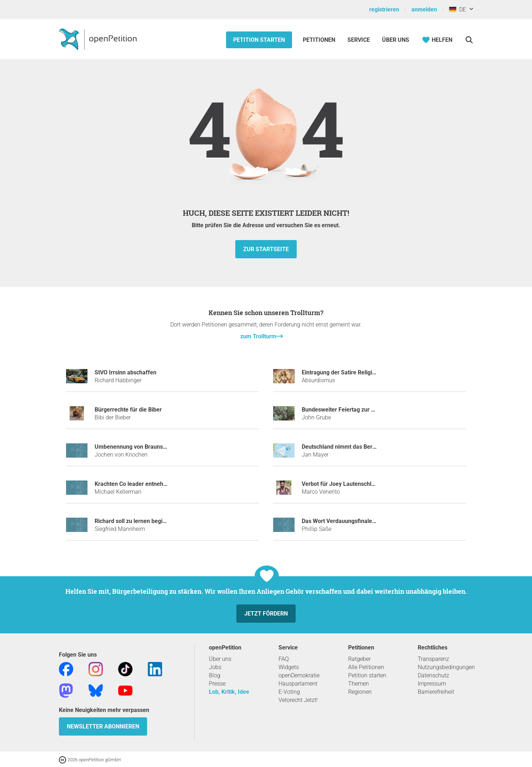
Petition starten (259, 40)
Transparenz (433, 659)
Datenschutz (433, 675)
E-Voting (289, 692)
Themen (358, 684)
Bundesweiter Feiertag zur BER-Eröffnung (355, 410)
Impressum (432, 684)
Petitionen (320, 40)
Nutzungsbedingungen (446, 667)
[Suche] (469, 40)
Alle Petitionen (366, 667)
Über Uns (396, 40)
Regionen (360, 692)
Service (359, 40)
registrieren (384, 9)
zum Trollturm (258, 336)
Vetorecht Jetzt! (298, 700)
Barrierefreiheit (436, 692)
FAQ (284, 659)
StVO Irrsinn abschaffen (126, 372)
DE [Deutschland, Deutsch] (458, 9)
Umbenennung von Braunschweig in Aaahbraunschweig (166, 447)
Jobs (215, 667)
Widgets (289, 667)
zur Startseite (266, 249)
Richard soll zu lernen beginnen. (136, 521)
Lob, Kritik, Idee (229, 692)
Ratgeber (359, 659)
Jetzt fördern (266, 614)
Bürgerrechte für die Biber (128, 410)
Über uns (220, 659)
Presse (217, 684)
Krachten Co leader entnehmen (135, 484)
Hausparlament (298, 684)
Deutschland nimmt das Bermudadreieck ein (359, 447)
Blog (215, 675)
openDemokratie (299, 675)
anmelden (424, 9)
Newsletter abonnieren (103, 726)
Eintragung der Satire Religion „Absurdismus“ (360, 372)
